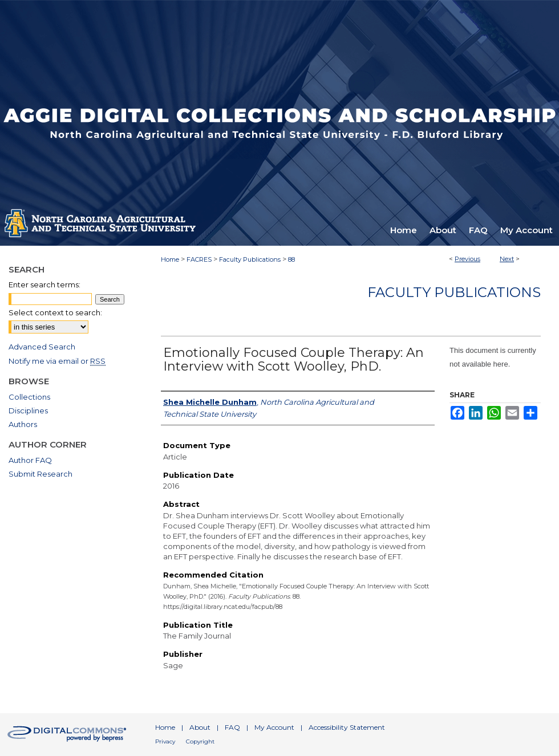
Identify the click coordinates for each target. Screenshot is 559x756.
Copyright (200, 741)
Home (170, 259)
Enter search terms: (44, 284)
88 (291, 259)
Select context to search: (55, 312)
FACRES (199, 259)
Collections (29, 397)
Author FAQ (30, 460)
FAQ (232, 727)
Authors (23, 424)
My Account (274, 727)
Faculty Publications (250, 259)
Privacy (165, 741)
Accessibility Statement (347, 727)
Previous (467, 259)
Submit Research (40, 474)
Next (507, 259)
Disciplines (28, 410)
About (200, 727)
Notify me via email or (57, 361)
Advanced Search (42, 347)
